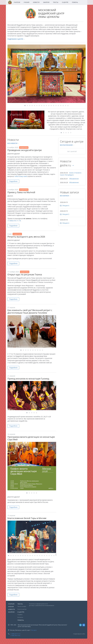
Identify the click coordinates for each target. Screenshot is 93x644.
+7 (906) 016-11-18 (14, 221)
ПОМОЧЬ (75, 2)
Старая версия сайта (79, 634)
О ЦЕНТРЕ (65, 2)
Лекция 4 (66, 223)
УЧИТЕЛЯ (17, 2)
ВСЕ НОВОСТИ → (13, 143)
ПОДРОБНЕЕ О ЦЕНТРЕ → (16, 39)
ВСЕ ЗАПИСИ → (65, 196)
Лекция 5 (66, 214)
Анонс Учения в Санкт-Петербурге (71, 174)
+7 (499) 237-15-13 (15, 634)
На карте (34, 630)
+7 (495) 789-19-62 (15, 636)
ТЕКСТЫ (56, 2)
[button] (84, 46)
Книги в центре (22, 609)
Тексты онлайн (22, 606)
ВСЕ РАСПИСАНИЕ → (67, 145)
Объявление (74, 179)
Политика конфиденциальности (38, 604)
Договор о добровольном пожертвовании (42, 605)
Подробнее (13, 181)
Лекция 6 (66, 205)
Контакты (20, 617)
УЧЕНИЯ (27, 2)
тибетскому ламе (21, 176)
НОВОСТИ (36, 2)
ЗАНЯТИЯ (46, 2)
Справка (20, 615)
